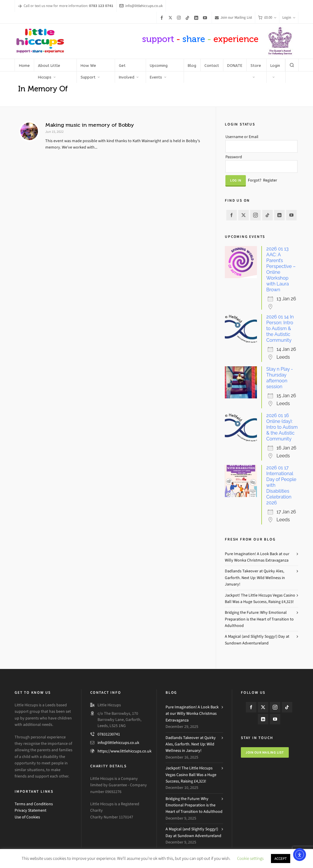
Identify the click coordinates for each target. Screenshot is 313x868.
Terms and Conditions (34, 804)
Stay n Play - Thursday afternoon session (280, 378)
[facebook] (163, 18)
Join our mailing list (265, 752)
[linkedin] (197, 18)
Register (270, 180)
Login (289, 17)
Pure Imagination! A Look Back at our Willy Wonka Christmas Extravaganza (257, 557)
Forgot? (255, 180)
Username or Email (242, 137)
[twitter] (171, 18)
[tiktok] (188, 18)
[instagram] (180, 18)
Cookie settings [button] (250, 858)
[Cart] (267, 18)
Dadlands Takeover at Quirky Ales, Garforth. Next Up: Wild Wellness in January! (255, 578)
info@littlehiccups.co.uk (141, 6)
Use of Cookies (27, 817)
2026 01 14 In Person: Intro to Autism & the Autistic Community (280, 328)
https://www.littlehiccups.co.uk (125, 751)
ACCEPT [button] (281, 859)
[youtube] (206, 18)
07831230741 (109, 734)
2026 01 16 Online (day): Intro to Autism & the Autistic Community (282, 427)
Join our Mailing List (233, 17)
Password (234, 157)
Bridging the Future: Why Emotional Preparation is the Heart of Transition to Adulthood (259, 619)
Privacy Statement (31, 810)
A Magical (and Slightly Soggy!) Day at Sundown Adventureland (257, 640)
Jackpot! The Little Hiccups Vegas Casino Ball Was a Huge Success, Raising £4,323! (260, 598)
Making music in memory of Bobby (90, 125)
